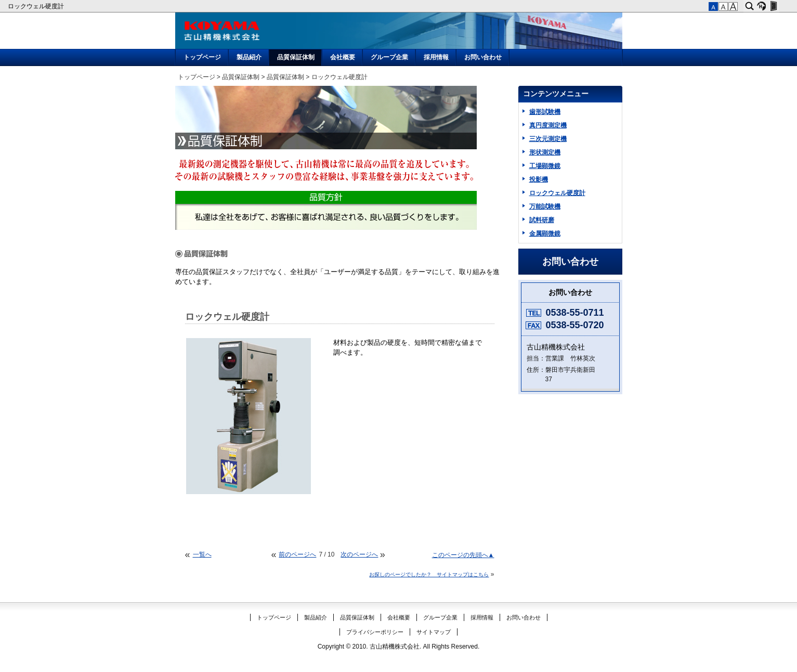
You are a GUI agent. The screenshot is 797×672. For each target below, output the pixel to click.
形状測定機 (545, 152)
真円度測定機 (548, 125)
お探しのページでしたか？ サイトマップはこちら (429, 574)
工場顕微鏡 (545, 166)
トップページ (202, 57)
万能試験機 (545, 206)
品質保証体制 (296, 57)
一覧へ (202, 554)
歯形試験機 (545, 112)
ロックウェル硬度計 (37, 6)
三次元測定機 (548, 139)
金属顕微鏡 (545, 234)
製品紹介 (249, 57)
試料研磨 (542, 220)
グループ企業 (389, 57)
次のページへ (359, 554)
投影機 (539, 179)
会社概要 (343, 57)
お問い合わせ (483, 57)
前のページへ (297, 554)
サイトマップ (434, 632)
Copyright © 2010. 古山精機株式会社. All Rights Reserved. (399, 647)
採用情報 (436, 57)
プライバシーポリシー (375, 632)
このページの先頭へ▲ (463, 555)
